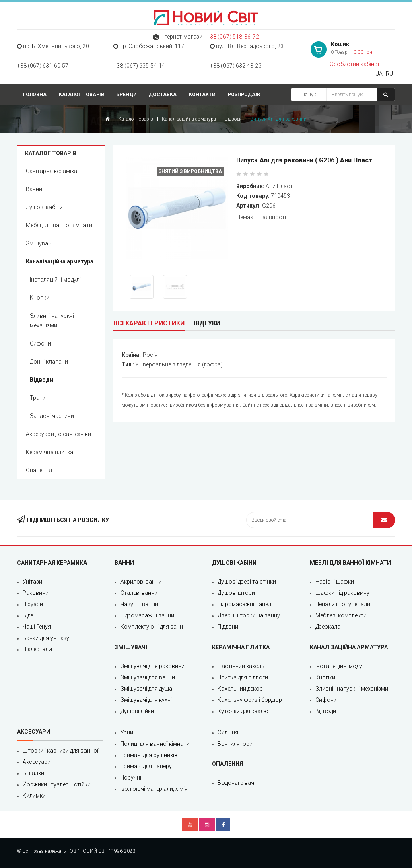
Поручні (131, 777)
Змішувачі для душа (146, 689)
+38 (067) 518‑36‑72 (233, 37)
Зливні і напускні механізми (52, 321)
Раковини (36, 593)
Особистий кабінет (355, 64)
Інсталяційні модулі (55, 280)
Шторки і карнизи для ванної (60, 751)
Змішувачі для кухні (146, 700)
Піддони (228, 627)
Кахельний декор (240, 689)
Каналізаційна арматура (189, 119)
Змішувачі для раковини (152, 666)
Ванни (34, 189)
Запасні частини (52, 416)
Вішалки (33, 773)
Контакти (202, 95)
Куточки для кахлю (243, 711)
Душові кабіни (44, 207)
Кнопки (40, 298)
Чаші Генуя (37, 627)
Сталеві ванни (139, 593)
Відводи (233, 119)
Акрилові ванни (141, 582)
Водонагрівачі (237, 783)
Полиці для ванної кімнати (155, 744)
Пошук (309, 95)
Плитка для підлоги (243, 677)
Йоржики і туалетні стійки (57, 784)
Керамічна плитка (49, 452)
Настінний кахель (241, 666)
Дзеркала (328, 627)
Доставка (163, 95)
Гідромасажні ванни (147, 615)
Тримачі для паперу (146, 766)
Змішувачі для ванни (148, 677)
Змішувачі (39, 243)
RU (389, 74)
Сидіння (228, 732)
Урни (127, 732)
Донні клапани (49, 362)
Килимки (34, 796)
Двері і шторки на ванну (249, 615)
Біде (28, 615)
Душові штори (236, 593)
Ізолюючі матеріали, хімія (154, 789)
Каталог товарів (81, 95)
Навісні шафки (335, 582)
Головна (35, 95)
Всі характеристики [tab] (149, 323)
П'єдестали (37, 649)
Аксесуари (37, 762)
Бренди (127, 95)
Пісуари (33, 604)
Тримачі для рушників (149, 755)
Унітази (32, 582)
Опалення (39, 470)
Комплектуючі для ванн (152, 627)
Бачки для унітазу (46, 638)
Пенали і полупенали (343, 604)
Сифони (40, 343)
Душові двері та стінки (247, 582)
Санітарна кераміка (51, 171)
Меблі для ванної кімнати (59, 225)
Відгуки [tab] (207, 323)
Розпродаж (244, 95)
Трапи (38, 398)
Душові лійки (137, 711)
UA (379, 74)
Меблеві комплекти (341, 615)
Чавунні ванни (139, 604)
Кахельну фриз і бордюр (250, 700)
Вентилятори (235, 744)
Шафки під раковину (342, 593)
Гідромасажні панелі (245, 604)
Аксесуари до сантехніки (58, 434)
